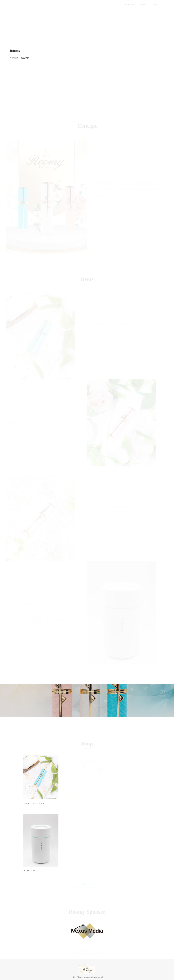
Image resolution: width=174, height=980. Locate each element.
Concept (130, 5)
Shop (155, 5)
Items (143, 5)
